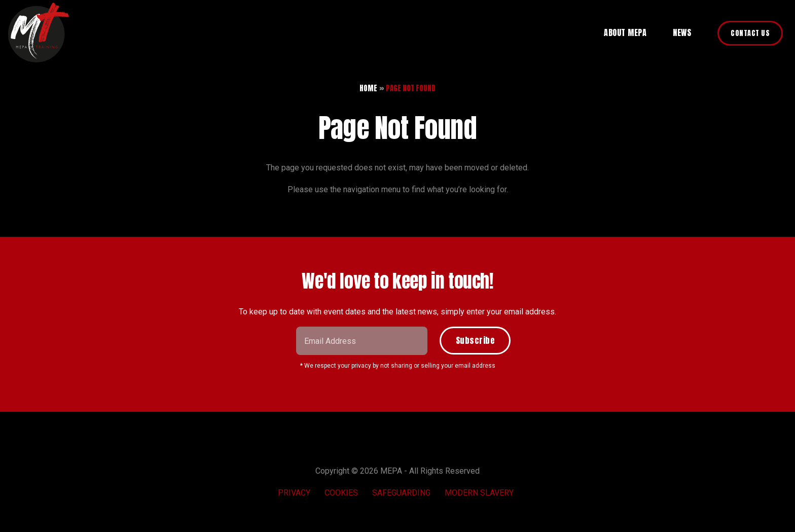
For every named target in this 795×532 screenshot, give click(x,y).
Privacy (294, 493)
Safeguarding (401, 493)
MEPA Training (39, 32)
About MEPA (625, 32)
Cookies (341, 493)
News (682, 32)
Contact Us (750, 33)
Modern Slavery (479, 493)
